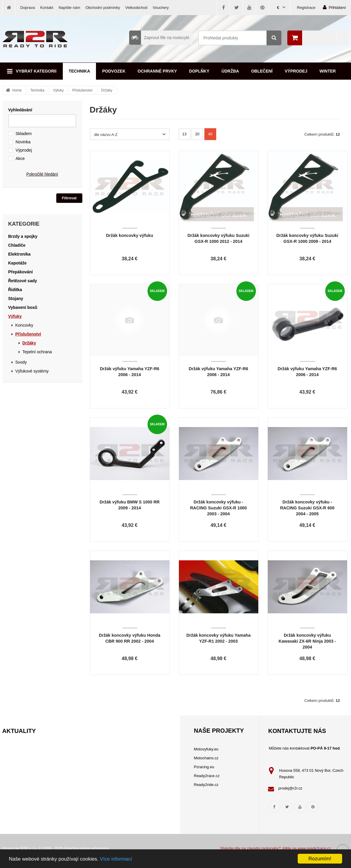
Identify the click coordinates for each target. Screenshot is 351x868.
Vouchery (161, 8)
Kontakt (47, 8)
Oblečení (262, 71)
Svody (21, 362)
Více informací (116, 859)
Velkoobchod (136, 8)
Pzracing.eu (204, 767)
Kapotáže (17, 263)
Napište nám (69, 8)
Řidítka (15, 290)
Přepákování (21, 272)
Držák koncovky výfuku (130, 235)
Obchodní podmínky (103, 8)
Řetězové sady (23, 281)
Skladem (24, 134)
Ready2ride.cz (206, 785)
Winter (328, 71)
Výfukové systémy (32, 371)
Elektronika (19, 254)
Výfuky (58, 90)
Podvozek (114, 71)
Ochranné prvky (157, 71)
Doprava (28, 8)
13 (184, 134)
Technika (79, 71)
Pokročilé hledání (42, 174)
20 (197, 134)
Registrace (306, 8)
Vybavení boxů (23, 307)
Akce (20, 158)
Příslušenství (82, 90)
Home (17, 90)
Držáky (107, 90)
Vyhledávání (20, 110)
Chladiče (17, 245)
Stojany (16, 299)
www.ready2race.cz (314, 848)
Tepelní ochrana (37, 352)
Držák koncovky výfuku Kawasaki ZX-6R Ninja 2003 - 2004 (307, 641)
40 (210, 134)
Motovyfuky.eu (206, 749)
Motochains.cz (206, 758)
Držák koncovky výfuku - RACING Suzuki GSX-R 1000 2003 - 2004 (218, 508)
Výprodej (296, 71)
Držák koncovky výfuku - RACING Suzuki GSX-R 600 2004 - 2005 (307, 508)
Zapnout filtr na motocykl (159, 38)
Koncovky (24, 325)
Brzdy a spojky (23, 236)
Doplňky (199, 71)
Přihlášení (334, 7)
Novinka (23, 142)
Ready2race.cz (207, 776)
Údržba (230, 71)
